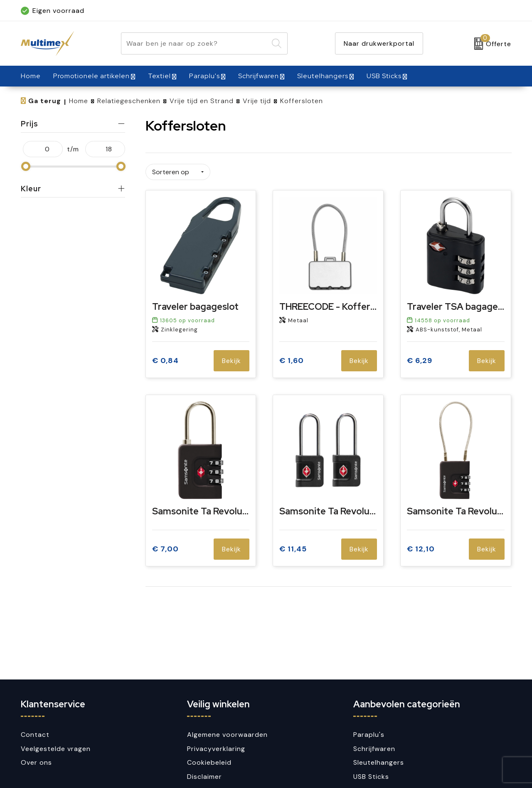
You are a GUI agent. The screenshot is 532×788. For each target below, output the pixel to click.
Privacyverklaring (216, 749)
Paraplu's (204, 76)
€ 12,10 (421, 548)
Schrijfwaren (259, 76)
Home (79, 101)
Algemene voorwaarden (227, 735)
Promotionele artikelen (91, 76)
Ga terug (45, 101)
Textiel (159, 76)
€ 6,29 (420, 360)
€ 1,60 (292, 360)
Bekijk (232, 360)
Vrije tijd (257, 101)
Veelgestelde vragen (56, 749)
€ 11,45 (293, 548)
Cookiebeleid (209, 762)
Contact (35, 735)
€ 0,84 (165, 360)
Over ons (36, 762)
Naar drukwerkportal (379, 43)
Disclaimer (204, 777)
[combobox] (195, 43)
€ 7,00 (165, 548)
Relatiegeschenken (129, 101)
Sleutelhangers (323, 76)
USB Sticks (384, 76)
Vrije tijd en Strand (202, 101)
